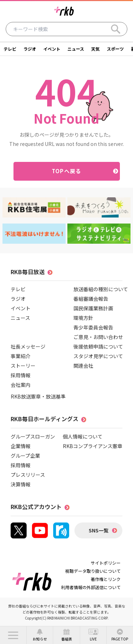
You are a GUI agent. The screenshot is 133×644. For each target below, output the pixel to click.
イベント (52, 49)
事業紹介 (21, 356)
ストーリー (23, 366)
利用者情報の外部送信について (91, 587)
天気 (95, 49)
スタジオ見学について (98, 356)
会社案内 (21, 385)
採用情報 (21, 375)
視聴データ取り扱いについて (93, 571)
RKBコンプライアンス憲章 (93, 446)
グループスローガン (33, 436)
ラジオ (30, 49)
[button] (13, 635)
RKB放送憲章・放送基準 (38, 396)
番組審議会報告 (91, 299)
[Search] (116, 29)
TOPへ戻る (66, 171)
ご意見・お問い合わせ (98, 337)
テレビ (10, 49)
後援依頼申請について (98, 346)
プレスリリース (28, 475)
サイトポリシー (106, 563)
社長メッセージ (28, 346)
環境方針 (83, 318)
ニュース (76, 49)
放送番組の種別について (101, 289)
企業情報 (21, 446)
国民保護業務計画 (93, 308)
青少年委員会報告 (93, 327)
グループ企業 (25, 456)
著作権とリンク (106, 579)
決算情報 (21, 484)
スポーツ (115, 49)
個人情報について (83, 436)
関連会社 (83, 366)
